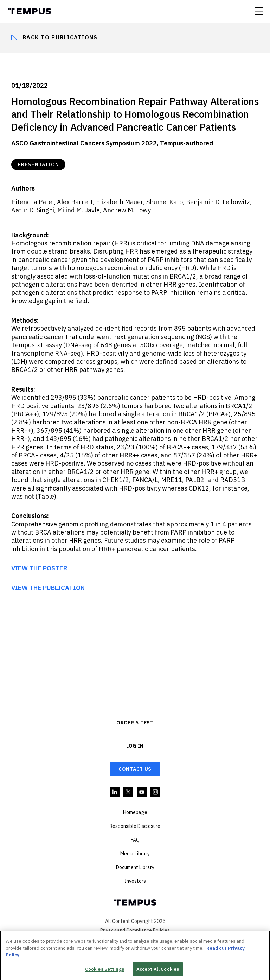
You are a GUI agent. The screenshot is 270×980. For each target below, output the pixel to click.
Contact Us (135, 769)
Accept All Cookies (158, 971)
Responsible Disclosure (135, 826)
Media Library (135, 854)
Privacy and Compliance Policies (135, 930)
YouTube (142, 792)
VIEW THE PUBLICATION (48, 588)
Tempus (30, 11)
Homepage (135, 812)
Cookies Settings (105, 971)
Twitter (129, 792)
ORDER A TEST (135, 723)
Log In (135, 746)
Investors (135, 881)
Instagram (156, 792)
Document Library (135, 867)
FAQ (135, 840)
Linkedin (115, 792)
